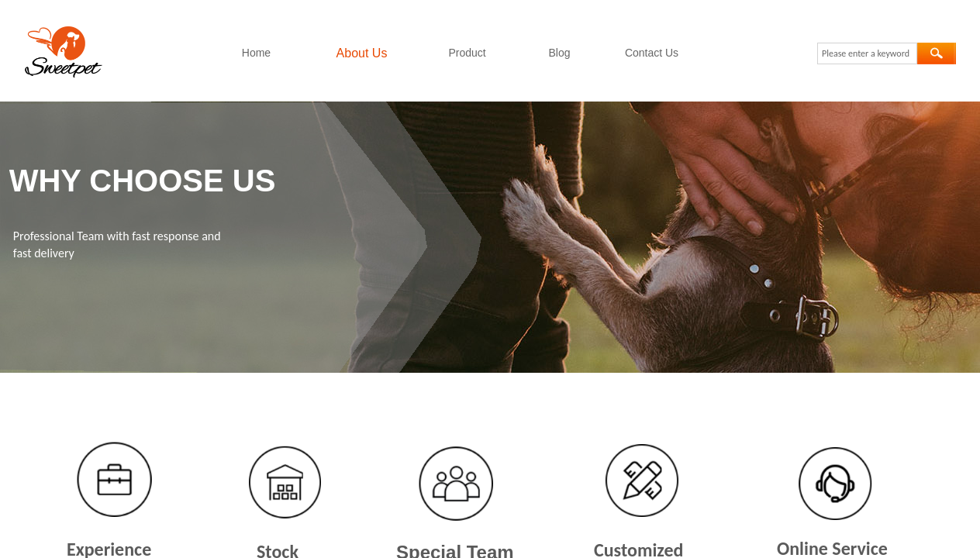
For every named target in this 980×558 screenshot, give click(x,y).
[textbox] (867, 53)
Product (467, 53)
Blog (559, 53)
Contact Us (652, 53)
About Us (362, 53)
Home (256, 53)
